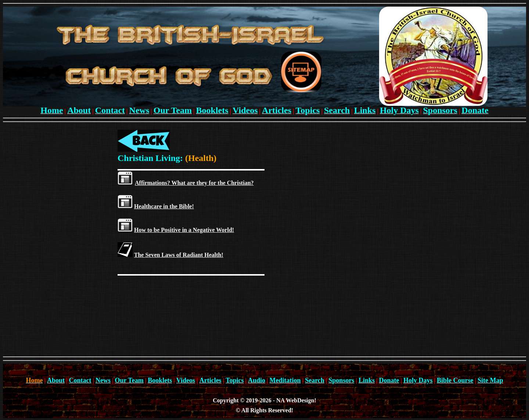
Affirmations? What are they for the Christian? (194, 183)
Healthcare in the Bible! (164, 206)
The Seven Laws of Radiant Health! (179, 255)
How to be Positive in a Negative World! (184, 230)
